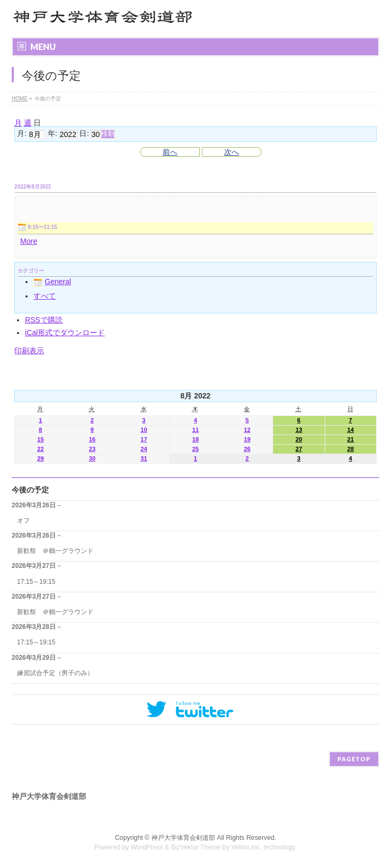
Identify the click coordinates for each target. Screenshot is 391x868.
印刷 (29, 351)
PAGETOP (354, 759)
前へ (170, 152)
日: (84, 134)
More (29, 241)
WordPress (147, 847)
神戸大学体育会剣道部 (183, 838)
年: (53, 134)
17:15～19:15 (36, 582)
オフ (23, 521)
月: (22, 134)
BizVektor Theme (196, 847)
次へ (232, 152)
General (52, 282)
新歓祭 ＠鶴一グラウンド (55, 551)
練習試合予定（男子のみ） (55, 673)
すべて (45, 296)
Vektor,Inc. (246, 847)
